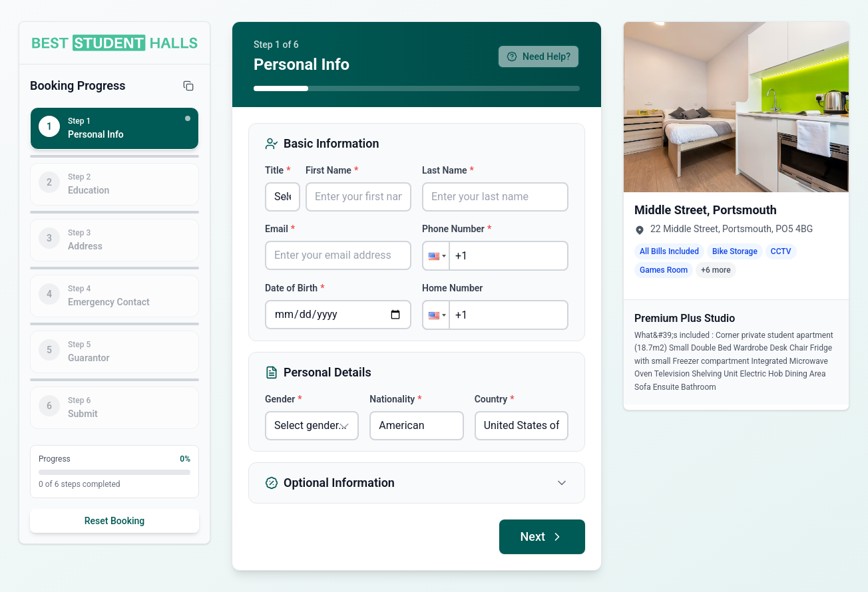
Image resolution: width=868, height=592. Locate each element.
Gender (284, 399)
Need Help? (539, 57)
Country (495, 399)
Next (542, 536)
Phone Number (457, 229)
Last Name (448, 170)
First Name (332, 170)
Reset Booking (114, 521)
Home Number (452, 288)
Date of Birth (295, 288)
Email (280, 229)
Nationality (395, 399)
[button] (436, 256)
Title (278, 170)
